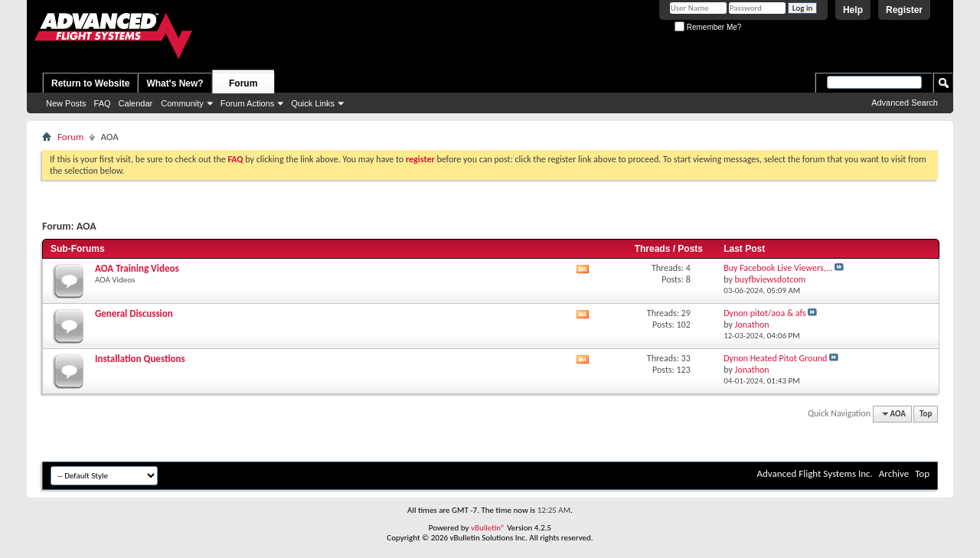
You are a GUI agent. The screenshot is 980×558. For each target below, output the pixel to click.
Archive (894, 473)
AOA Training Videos (137, 268)
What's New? (175, 83)
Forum (243, 83)
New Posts (66, 103)
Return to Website (90, 83)
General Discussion (134, 313)
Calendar (136, 103)
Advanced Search (905, 103)
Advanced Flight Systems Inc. (814, 473)
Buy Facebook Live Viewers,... (778, 268)
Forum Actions (247, 103)
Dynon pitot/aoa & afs (765, 313)
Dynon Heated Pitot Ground (775, 358)
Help (853, 10)
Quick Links (313, 103)
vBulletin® (488, 528)
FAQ (103, 103)
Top (926, 414)
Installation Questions (140, 359)
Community (182, 103)
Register (904, 10)
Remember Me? (708, 27)
